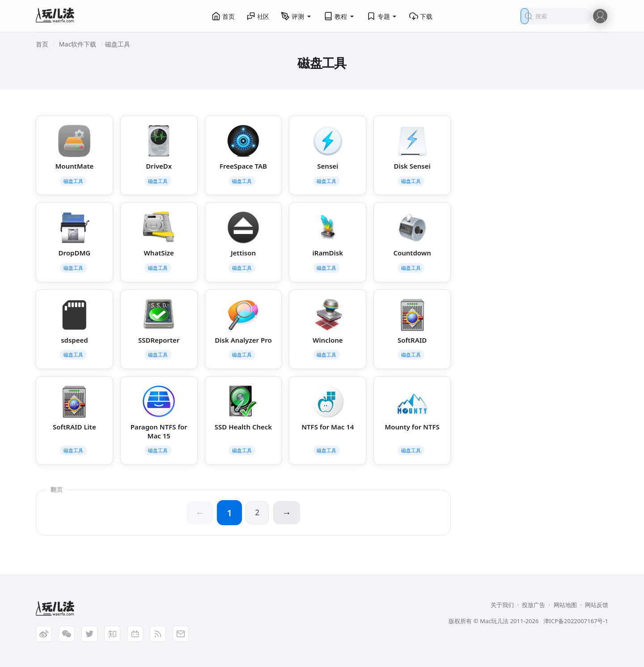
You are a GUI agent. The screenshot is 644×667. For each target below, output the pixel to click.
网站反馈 (597, 605)
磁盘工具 (118, 44)
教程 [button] (339, 16)
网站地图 (565, 605)
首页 (223, 16)
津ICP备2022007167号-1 (576, 621)
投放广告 (534, 605)
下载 (421, 16)
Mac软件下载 (78, 44)
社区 (258, 16)
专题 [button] (382, 16)
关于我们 (502, 605)
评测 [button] (297, 16)
